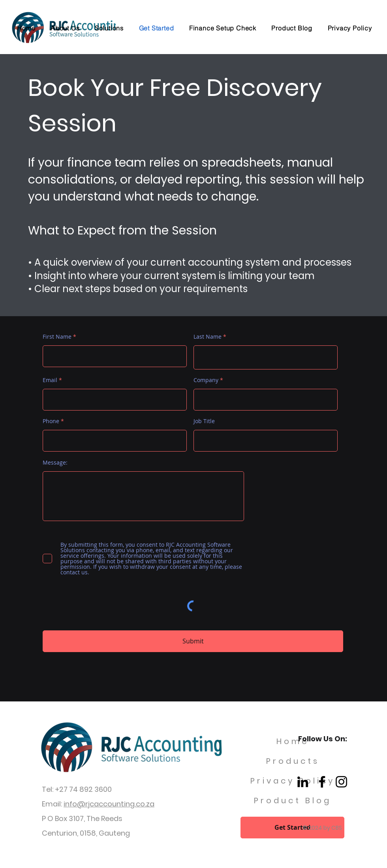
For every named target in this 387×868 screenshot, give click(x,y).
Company (206, 380)
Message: (55, 463)
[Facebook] (322, 782)
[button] (109, 28)
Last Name (208, 337)
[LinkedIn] (303, 782)
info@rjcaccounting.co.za (109, 804)
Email (50, 380)
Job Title (204, 421)
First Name (57, 337)
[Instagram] (341, 782)
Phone (51, 421)
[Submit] (193, 641)
